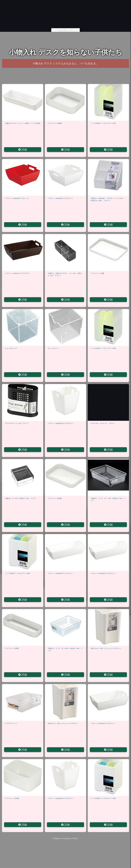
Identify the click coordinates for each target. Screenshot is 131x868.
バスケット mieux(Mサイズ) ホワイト (60, 198)
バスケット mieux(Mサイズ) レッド (17, 198)
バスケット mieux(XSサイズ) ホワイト (61, 423)
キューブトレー (53, 348)
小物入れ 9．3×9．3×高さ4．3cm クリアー (21, 498)
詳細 (23, 150)
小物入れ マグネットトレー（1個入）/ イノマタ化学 (23, 123)
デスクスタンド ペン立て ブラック (17, 423)
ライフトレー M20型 (55, 498)
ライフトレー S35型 (12, 648)
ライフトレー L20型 (97, 273)
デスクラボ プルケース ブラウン (103, 423)
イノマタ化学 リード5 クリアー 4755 (103, 123)
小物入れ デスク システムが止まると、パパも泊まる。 (66, 63)
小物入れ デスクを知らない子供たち (65, 52)
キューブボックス (11, 348)
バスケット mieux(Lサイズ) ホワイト (103, 723)
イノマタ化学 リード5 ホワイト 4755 (18, 573)
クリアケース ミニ (11, 723)
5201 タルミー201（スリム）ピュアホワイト (106, 648)
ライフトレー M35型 (55, 123)
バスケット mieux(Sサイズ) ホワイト (60, 573)
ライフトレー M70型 (12, 798)
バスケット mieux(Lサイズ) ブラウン (17, 273)
